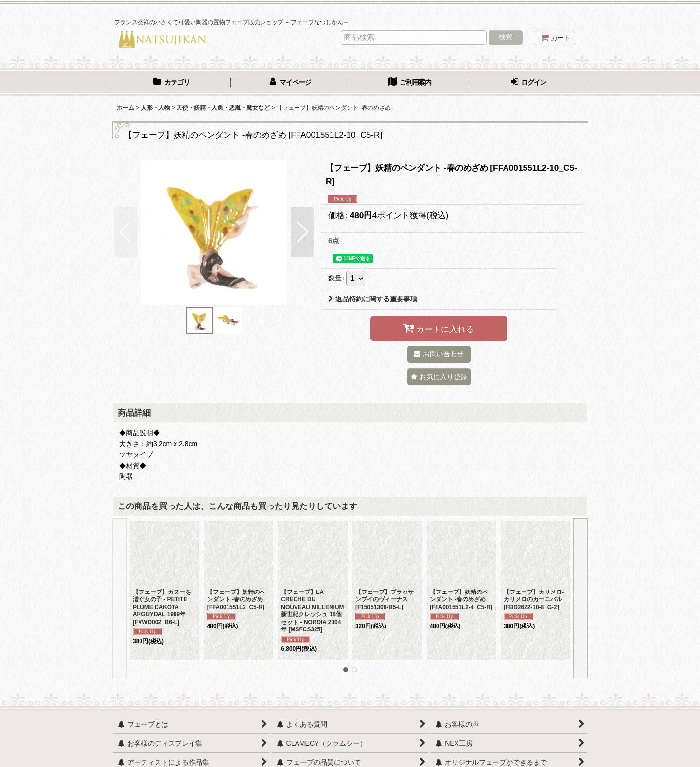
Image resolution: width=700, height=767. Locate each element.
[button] (126, 232)
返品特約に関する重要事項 (373, 299)
